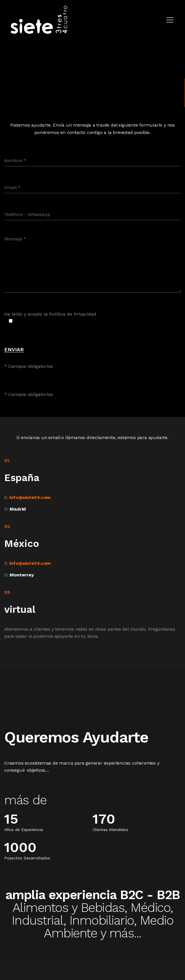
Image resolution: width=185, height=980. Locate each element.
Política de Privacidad (73, 314)
